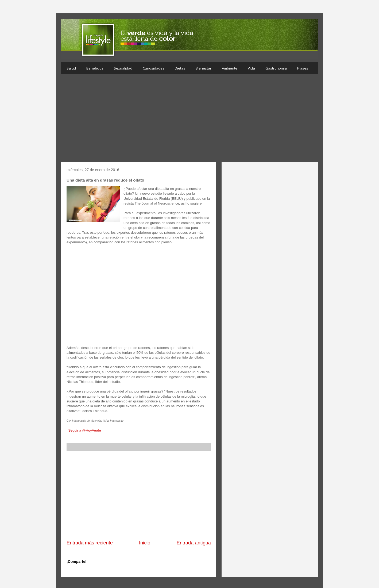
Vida (251, 68)
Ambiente (230, 68)
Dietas (180, 68)
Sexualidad (123, 68)
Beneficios (95, 68)
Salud (71, 68)
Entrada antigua (194, 543)
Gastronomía (276, 68)
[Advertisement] (189, 120)
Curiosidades (154, 68)
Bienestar (204, 68)
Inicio (145, 543)
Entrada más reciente (90, 543)
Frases (303, 68)
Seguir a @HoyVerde (84, 430)
